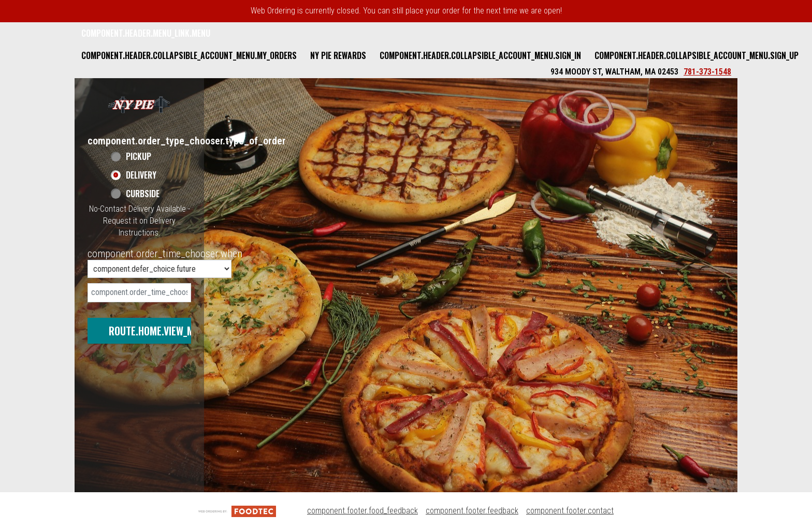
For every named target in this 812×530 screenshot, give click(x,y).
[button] (139, 104)
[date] (139, 293)
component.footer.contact (570, 511)
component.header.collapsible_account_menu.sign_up (697, 55)
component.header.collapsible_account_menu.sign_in (480, 55)
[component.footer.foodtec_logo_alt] (237, 511)
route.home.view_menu (160, 331)
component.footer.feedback (472, 511)
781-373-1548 (707, 72)
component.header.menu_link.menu (146, 33)
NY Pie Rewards (338, 55)
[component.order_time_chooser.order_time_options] (160, 269)
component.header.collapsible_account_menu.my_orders (189, 55)
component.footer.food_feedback (363, 511)
